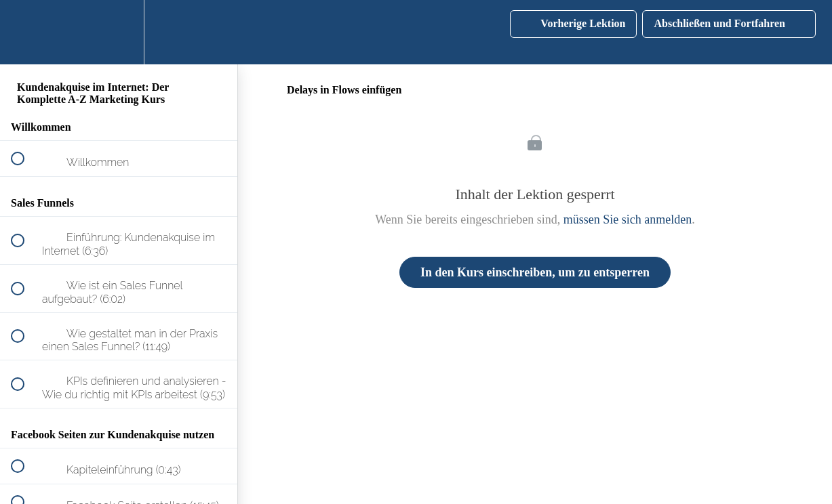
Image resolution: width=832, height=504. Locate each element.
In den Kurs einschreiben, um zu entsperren (535, 272)
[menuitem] (119, 32)
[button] (25, 32)
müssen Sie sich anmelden (628, 219)
